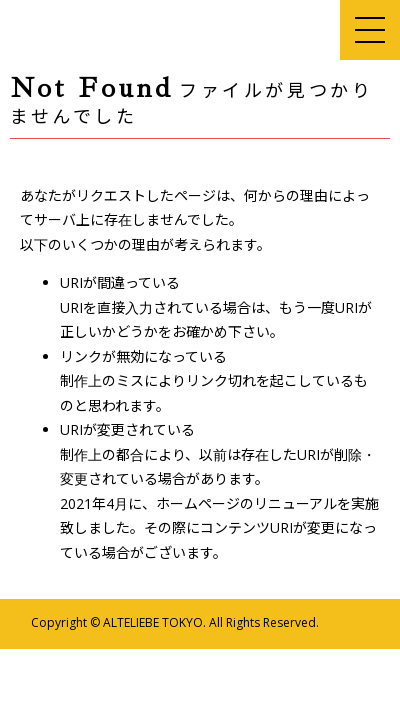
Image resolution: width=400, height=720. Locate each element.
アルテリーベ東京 (95, 30)
